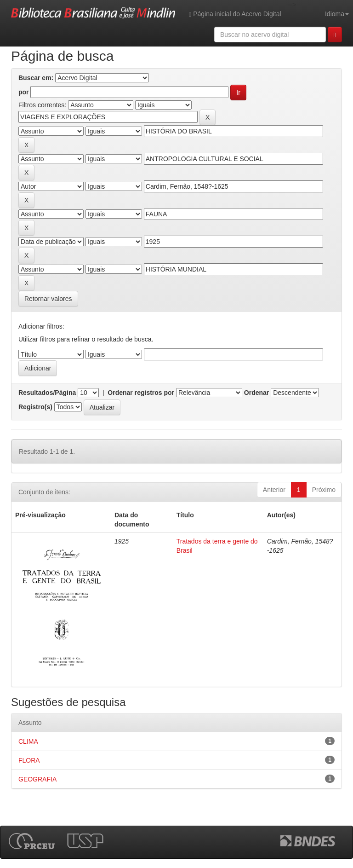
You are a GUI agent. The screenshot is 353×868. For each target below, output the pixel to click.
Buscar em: (36, 78)
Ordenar (256, 393)
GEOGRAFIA (37, 779)
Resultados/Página (47, 393)
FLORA (29, 760)
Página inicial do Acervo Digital (235, 14)
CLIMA (28, 741)
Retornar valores (48, 299)
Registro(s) (35, 407)
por (24, 92)
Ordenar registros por (141, 393)
